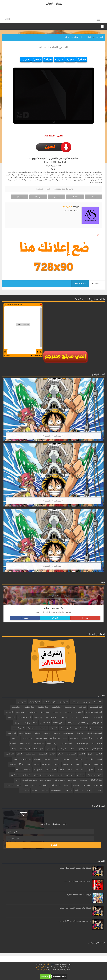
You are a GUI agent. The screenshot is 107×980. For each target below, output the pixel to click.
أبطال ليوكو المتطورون (94, 712)
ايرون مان (37, 759)
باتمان (16, 759)
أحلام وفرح (98, 717)
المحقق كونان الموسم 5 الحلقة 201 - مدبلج (75, 908)
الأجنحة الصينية (39, 744)
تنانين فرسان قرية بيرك (94, 775)
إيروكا (65, 738)
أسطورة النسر (45, 723)
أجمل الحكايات (45, 712)
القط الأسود (10, 754)
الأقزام (72, 749)
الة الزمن (82, 754)
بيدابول (62, 770)
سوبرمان (76, 785)
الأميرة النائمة (51, 749)
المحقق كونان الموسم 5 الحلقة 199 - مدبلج (75, 868)
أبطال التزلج (64, 702)
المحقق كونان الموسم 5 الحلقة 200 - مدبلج (75, 921)
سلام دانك (86, 785)
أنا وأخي (47, 733)
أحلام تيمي (20, 712)
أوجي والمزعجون (25, 733)
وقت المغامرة (56, 790)
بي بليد (99, 770)
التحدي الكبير (71, 754)
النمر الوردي (65, 759)
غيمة (26, 785)
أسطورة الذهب (59, 723)
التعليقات (97, 284)
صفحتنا (25, 618)
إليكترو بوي (74, 738)
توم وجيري (70, 775)
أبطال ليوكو (16, 707)
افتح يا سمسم (97, 744)
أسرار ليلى (71, 723)
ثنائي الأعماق (15, 775)
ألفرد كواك (31, 728)
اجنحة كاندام (27, 738)
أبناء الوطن (79, 712)
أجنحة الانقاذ (32, 712)
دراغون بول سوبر (46, 780)
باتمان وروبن (98, 764)
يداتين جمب (25, 790)
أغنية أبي (18, 723)
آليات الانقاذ (75, 702)
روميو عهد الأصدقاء (29, 780)
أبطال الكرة (82, 707)
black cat (98, 702)
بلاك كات (36, 764)
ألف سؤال (54, 728)
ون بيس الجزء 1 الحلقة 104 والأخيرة (79, 895)
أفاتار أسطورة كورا (81, 728)
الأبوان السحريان (52, 744)
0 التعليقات (80, 284)
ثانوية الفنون (38, 775)
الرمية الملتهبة (30, 754)
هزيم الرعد (68, 790)
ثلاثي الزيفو (26, 775)
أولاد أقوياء (12, 733)
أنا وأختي (57, 733)
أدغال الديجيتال (51, 717)
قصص (19, 785)
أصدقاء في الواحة (31, 723)
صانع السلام (43, 785)
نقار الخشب (79, 790)
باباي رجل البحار (26, 759)
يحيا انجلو (36, 790)
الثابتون (52, 754)
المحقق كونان (78, 759)
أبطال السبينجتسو (95, 707)
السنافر (20, 754)
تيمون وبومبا (50, 775)
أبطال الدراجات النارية (50, 702)
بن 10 (21, 764)
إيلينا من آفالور (55, 738)
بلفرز (28, 764)
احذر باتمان (15, 738)
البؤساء (14, 749)
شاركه (75, 197)
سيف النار (67, 785)
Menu (7, 19)
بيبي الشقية (80, 770)
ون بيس (45, 790)
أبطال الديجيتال (34, 702)
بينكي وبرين (38, 770)
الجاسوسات (43, 754)
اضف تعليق (40, 189)
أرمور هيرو (11, 717)
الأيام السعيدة (25, 749)
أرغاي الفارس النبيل (25, 717)
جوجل (85, 618)
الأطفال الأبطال (97, 749)
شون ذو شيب (56, 785)
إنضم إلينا (54, 595)
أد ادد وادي (64, 717)
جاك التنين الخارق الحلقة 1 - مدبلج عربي (77, 881)
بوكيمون (13, 764)
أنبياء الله (38, 733)
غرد (93, 197)
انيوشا (56, 759)
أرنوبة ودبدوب (97, 723)
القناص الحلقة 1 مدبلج (54, 47)
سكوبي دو (98, 785)
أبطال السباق (22, 702)
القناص (48, 189)
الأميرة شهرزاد (38, 749)
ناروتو (88, 790)
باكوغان (78, 764)
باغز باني (87, 764)
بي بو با (90, 770)
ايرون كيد (47, 759)
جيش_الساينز (54, 4)
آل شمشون (87, 702)
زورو (17, 780)
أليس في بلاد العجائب (94, 733)
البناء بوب (99, 754)
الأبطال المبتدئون (67, 744)
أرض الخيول (38, 717)
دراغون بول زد (60, 780)
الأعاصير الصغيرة (83, 749)
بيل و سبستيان (51, 770)
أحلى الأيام (86, 717)
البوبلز (90, 754)
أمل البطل (80, 733)
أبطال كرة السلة (43, 707)
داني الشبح (72, 780)
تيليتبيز (60, 775)
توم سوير (80, 775)
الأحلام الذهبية (25, 744)
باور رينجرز (57, 764)
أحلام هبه (9, 712)
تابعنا (55, 618)
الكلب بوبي (90, 759)
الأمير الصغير (62, 749)
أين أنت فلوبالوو (87, 738)
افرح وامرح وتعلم (82, 744)
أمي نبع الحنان (68, 733)
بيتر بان (70, 770)
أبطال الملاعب (56, 707)
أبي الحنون (68, 712)
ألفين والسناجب (18, 728)
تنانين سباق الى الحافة (24, 770)
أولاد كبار (99, 738)
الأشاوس (13, 744)
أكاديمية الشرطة (66, 728)
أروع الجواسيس (83, 723)
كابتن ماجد (9, 785)
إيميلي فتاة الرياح (41, 738)
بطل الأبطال (46, 764)
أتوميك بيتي (57, 712)
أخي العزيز (75, 717)
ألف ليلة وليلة (42, 728)
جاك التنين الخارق (96, 780)
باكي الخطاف (68, 764)
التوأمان (61, 754)
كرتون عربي (98, 790)
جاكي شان (83, 780)
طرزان (34, 785)
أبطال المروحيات (70, 707)
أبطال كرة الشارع (29, 707)
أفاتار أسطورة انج (96, 728)
